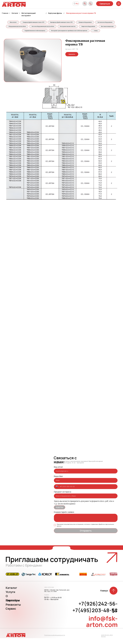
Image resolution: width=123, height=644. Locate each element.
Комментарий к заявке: (64, 518)
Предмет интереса (63, 498)
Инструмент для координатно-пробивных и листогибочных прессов (95, 32)
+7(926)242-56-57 (98, 613)
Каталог (15, 13)
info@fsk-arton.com (102, 627)
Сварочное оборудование (17, 32)
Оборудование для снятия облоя (46, 27)
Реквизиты (13, 610)
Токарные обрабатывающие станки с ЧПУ (43, 22)
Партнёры (13, 606)
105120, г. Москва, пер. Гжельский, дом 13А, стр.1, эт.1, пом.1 (57, 596)
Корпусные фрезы (55, 13)
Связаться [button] (105, 4)
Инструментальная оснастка (98, 27)
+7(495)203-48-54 (95, 616)
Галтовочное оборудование (24, 27)
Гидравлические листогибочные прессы (60, 32)
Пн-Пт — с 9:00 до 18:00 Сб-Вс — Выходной (53, 604)
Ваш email (58, 473)
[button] (72, 60)
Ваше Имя (58, 482)
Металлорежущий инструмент (29, 14)
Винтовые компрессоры (36, 32)
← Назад (61, 36)
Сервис (11, 614)
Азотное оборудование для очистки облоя (73, 27)
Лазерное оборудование (96, 22)
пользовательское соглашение (73, 530)
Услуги (10, 598)
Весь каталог (23, 22)
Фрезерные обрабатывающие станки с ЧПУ (72, 22)
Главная (5, 13)
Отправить (86, 537)
